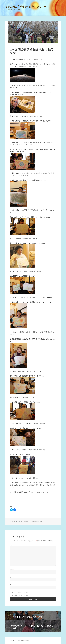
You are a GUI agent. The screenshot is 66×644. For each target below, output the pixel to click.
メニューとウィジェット (59, 10)
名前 (12, 569)
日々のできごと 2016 (36, 522)
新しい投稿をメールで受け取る (20, 595)
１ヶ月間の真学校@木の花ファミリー (26, 7)
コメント (13, 545)
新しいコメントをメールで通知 (20, 592)
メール (13, 577)
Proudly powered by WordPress (19, 641)
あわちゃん (25, 522)
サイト (12, 585)
